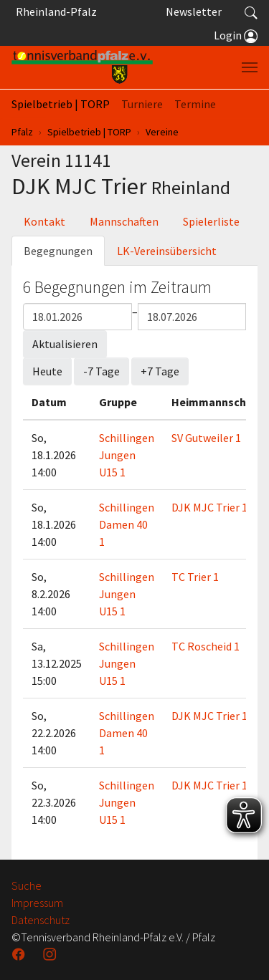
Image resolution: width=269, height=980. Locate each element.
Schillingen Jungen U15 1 (127, 455)
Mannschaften (124, 221)
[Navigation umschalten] (250, 67)
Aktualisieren (65, 344)
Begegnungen (58, 251)
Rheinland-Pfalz (54, 11)
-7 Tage (102, 371)
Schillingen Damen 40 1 (127, 524)
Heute (47, 371)
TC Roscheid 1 (206, 646)
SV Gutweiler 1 (206, 438)
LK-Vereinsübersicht (167, 251)
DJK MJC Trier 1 (209, 507)
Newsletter (194, 11)
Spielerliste (211, 221)
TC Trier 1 (195, 577)
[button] (251, 11)
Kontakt (44, 221)
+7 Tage (160, 371)
